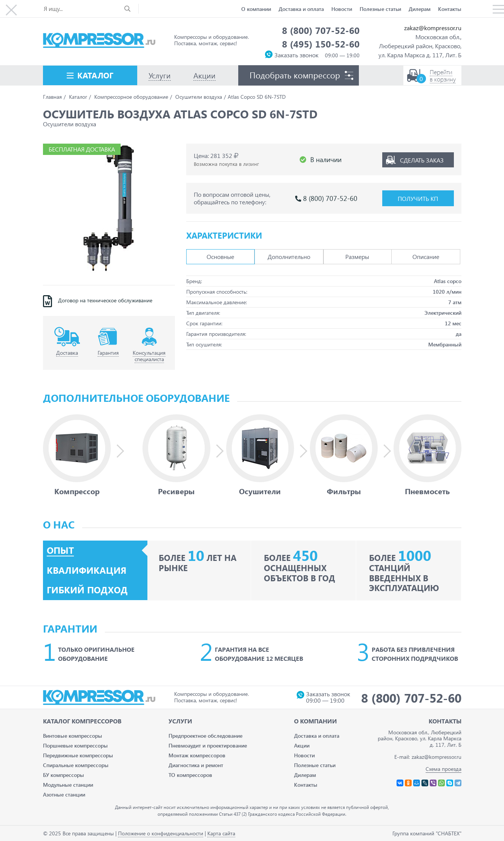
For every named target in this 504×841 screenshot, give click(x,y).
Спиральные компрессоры (76, 765)
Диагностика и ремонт (196, 765)
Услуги (180, 721)
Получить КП (418, 198)
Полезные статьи (380, 9)
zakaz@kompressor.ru (433, 28)
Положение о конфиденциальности (161, 833)
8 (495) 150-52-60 (321, 44)
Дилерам (420, 9)
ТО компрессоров (190, 775)
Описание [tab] (426, 257)
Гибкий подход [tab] (87, 590)
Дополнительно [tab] (289, 257)
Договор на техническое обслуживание (105, 300)
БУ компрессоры (64, 775)
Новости (342, 9)
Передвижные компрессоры (78, 755)
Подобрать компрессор (295, 75)
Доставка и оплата (301, 9)
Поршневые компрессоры (75, 745)
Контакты (450, 9)
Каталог (95, 75)
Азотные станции (64, 794)
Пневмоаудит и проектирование (208, 745)
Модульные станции (68, 785)
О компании (256, 9)
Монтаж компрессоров (197, 755)
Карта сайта (221, 833)
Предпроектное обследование (205, 736)
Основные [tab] (220, 257)
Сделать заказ (422, 160)
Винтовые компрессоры (73, 736)
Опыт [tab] (60, 550)
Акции (302, 745)
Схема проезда (443, 769)
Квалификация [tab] (87, 570)
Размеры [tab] (357, 257)
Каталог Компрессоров (82, 721)
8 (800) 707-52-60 (321, 30)
